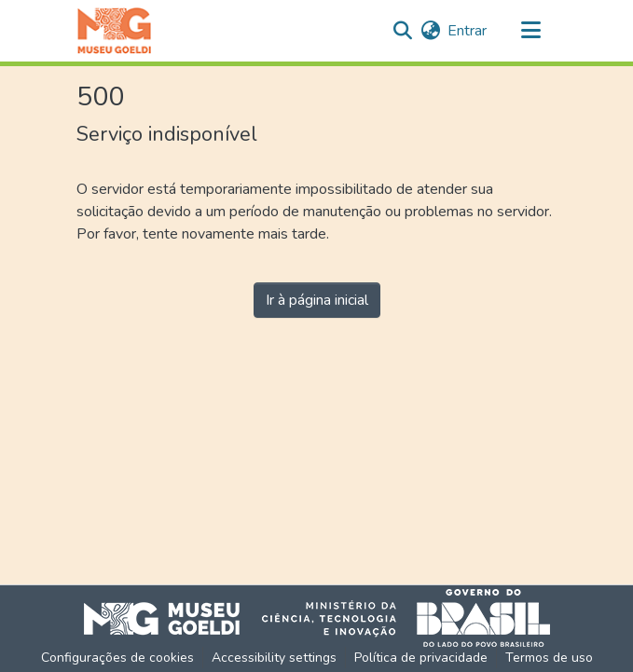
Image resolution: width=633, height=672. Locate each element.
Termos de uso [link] (549, 658)
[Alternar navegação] (531, 31)
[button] (114, 31)
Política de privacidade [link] (421, 658)
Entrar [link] (467, 31)
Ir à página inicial (317, 300)
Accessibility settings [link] (274, 658)
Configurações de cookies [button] (117, 658)
